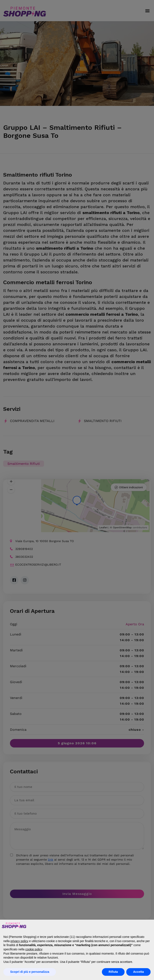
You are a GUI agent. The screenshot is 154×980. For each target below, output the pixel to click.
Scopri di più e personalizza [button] (30, 972)
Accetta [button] (138, 972)
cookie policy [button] (34, 949)
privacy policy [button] (19, 941)
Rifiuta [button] (113, 972)
